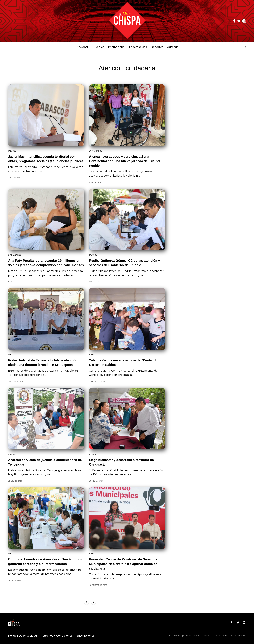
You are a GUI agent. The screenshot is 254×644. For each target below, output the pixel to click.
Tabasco (12, 151)
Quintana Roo (96, 151)
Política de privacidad (23, 636)
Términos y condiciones (57, 636)
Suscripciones (86, 636)
